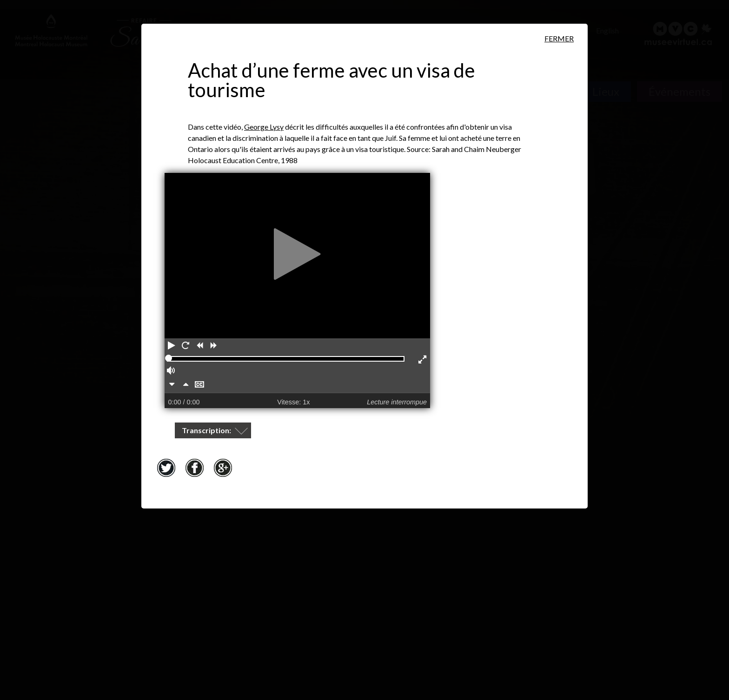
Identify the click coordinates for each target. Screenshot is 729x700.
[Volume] (172, 371)
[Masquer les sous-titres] (199, 385)
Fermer (559, 38)
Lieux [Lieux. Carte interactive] (606, 91)
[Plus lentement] (172, 385)
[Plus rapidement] (186, 385)
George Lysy (264, 127)
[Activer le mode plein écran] (423, 360)
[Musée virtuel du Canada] (679, 33)
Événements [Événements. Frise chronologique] (679, 91)
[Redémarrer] (186, 346)
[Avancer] (213, 346)
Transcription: (207, 430)
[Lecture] (172, 346)
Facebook (194, 468)
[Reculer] (199, 346)
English (607, 30)
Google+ (223, 468)
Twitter (166, 468)
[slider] (169, 358)
